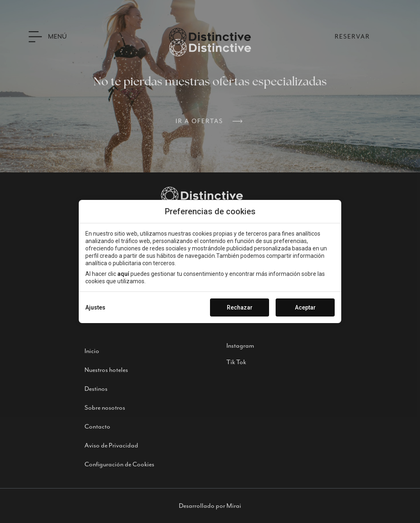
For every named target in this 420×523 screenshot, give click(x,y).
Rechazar (240, 307)
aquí (123, 274)
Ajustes (95, 307)
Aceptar (305, 307)
